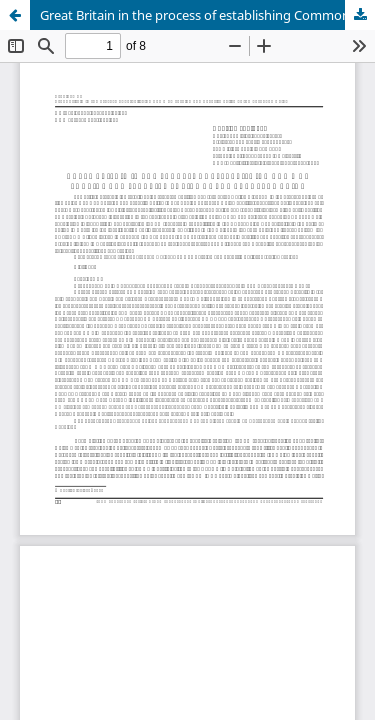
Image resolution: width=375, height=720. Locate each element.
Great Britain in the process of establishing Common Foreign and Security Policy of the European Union (207, 15)
